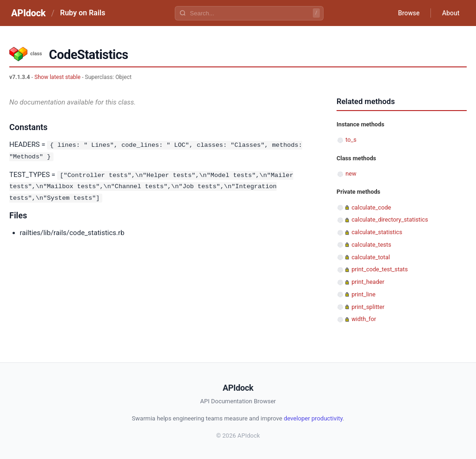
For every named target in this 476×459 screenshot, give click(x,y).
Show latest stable (57, 77)
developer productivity (313, 418)
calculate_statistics (377, 232)
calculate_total (371, 257)
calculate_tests (371, 245)
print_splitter (368, 307)
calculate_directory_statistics (390, 220)
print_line (364, 294)
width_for (364, 319)
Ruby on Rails (83, 13)
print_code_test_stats (380, 269)
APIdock (28, 13)
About (450, 13)
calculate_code (371, 207)
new (351, 174)
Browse (408, 13)
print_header (368, 282)
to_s (351, 140)
